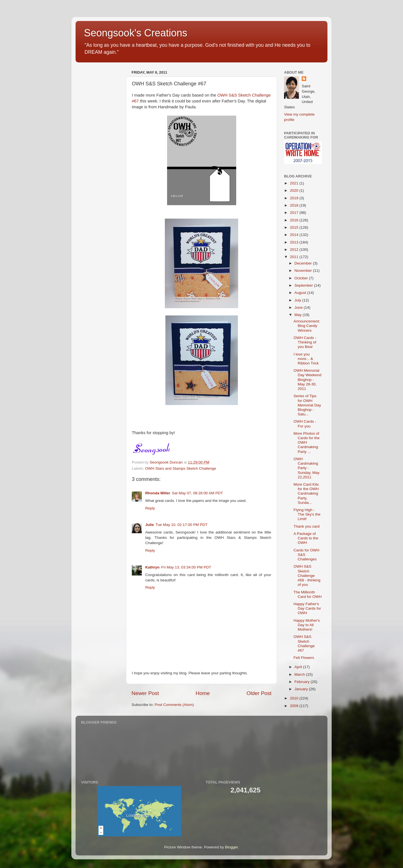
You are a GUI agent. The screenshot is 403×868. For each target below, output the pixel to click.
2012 (295, 250)
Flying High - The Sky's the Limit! (307, 514)
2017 (295, 213)
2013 (295, 242)
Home (203, 693)
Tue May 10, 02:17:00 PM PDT (182, 525)
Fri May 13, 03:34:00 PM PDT (186, 567)
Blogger (231, 847)
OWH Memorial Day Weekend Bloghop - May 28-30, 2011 (308, 380)
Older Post (259, 693)
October (302, 278)
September (304, 285)
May (298, 315)
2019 (295, 198)
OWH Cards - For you (305, 424)
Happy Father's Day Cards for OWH (307, 608)
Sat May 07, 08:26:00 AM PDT (197, 493)
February (303, 682)
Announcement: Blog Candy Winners (307, 326)
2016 (295, 220)
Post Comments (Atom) (174, 705)
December (304, 263)
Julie (150, 525)
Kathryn (152, 567)
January (302, 689)
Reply (150, 508)
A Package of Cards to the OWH (306, 538)
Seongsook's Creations (136, 33)
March (300, 674)
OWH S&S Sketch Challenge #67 (304, 644)
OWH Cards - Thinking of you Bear (305, 342)
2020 (295, 190)
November (304, 271)
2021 (295, 183)
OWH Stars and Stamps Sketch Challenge (181, 468)
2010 (295, 698)
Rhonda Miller (158, 493)
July (298, 300)
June (299, 307)
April (299, 667)
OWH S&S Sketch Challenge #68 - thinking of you (307, 575)
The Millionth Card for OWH (308, 594)
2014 (295, 235)
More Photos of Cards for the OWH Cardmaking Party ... (307, 443)
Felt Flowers (304, 658)
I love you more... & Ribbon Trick (306, 359)
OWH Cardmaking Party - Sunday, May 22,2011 (307, 468)
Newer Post (145, 693)
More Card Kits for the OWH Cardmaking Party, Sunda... (306, 493)
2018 (295, 205)
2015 (295, 227)
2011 (295, 257)
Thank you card (307, 526)
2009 (295, 706)
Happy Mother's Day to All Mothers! (307, 625)
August (301, 293)
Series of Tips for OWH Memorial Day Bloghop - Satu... (307, 405)
